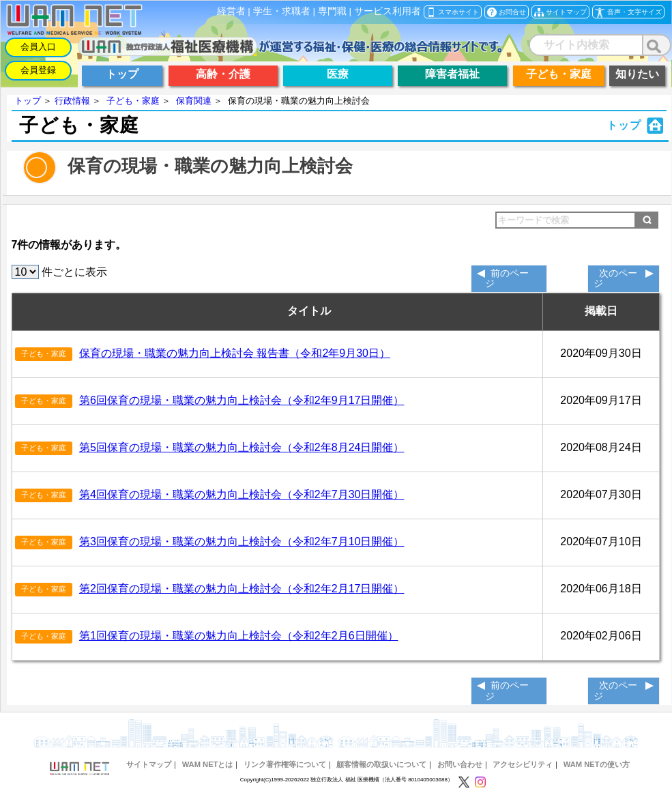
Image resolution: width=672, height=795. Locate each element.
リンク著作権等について (285, 764)
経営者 (231, 11)
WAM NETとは (208, 764)
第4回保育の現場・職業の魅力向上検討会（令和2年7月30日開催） (242, 494)
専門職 (332, 11)
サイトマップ (149, 764)
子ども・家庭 (133, 101)
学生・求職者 (282, 11)
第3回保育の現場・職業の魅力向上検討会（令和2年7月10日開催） (242, 541)
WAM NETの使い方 (597, 764)
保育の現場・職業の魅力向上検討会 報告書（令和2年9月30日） (235, 353)
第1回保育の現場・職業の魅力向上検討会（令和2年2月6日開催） (239, 636)
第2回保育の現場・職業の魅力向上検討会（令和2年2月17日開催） (242, 589)
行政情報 (72, 101)
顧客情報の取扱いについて (381, 764)
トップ (28, 101)
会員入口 (38, 47)
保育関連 (194, 101)
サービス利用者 (388, 11)
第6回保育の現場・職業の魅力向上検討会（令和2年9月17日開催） (242, 400)
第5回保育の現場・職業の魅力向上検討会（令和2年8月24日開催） (242, 447)
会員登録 (38, 70)
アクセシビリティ (523, 764)
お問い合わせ (460, 764)
